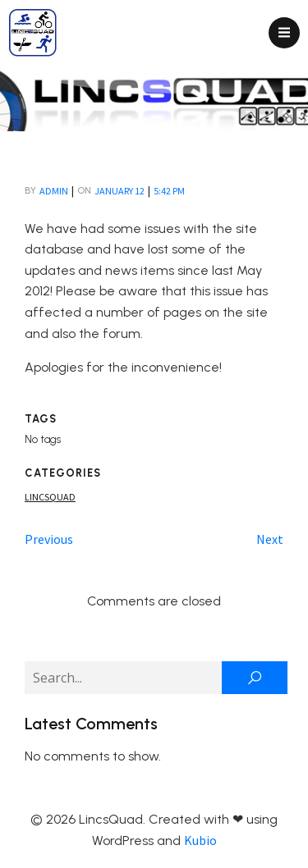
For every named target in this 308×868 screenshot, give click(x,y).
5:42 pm (169, 191)
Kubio (200, 840)
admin (54, 191)
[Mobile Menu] (284, 33)
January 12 (120, 191)
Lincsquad (50, 497)
